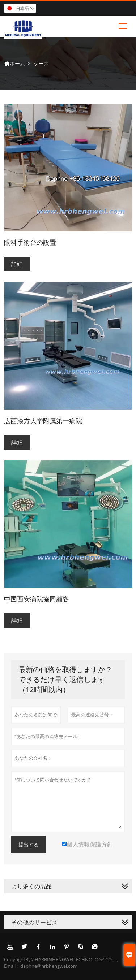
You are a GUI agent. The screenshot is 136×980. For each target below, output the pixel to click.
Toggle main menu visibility (124, 24)
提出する (29, 845)
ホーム (14, 63)
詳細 (17, 264)
